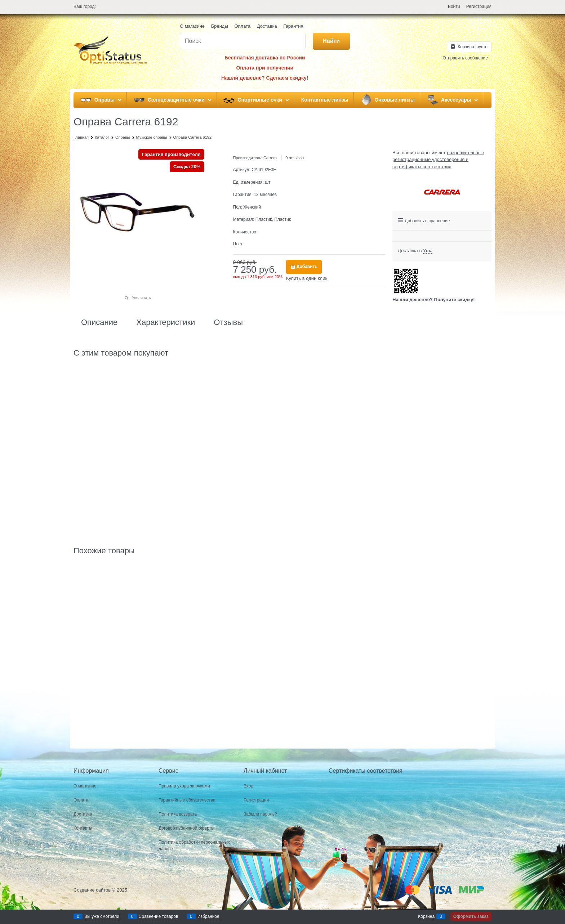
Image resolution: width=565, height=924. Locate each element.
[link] (428, 251)
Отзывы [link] (228, 322)
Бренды (220, 26)
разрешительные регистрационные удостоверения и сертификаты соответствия (438, 160)
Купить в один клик (307, 278)
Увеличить (141, 298)
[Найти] (331, 41)
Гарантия (293, 26)
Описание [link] (99, 322)
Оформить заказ (471, 916)
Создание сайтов (92, 890)
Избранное (208, 916)
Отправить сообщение (465, 58)
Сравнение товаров (159, 916)
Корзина (426, 916)
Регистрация (479, 6)
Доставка (267, 26)
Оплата (242, 26)
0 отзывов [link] (295, 158)
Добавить (307, 267)
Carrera (270, 158)
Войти (454, 6)
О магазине (192, 26)
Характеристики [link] (166, 322)
